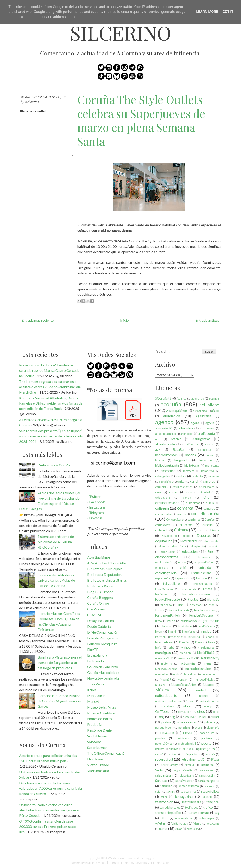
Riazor (215, 760)
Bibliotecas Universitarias (107, 580)
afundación (172, 416)
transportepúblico (168, 813)
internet (160, 637)
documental (212, 541)
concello (181, 514)
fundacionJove (204, 610)
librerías (184, 642)
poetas (160, 738)
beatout (160, 460)
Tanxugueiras (184, 797)
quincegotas (206, 749)
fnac (212, 605)
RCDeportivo (190, 754)
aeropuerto (200, 411)
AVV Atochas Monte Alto (107, 563)
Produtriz (94, 724)
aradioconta (206, 434)
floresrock (196, 605)
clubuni (210, 503)
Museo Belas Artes (102, 707)
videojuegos (206, 818)
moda (176, 674)
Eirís (211, 552)
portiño (206, 738)
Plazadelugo (207, 733)
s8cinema (207, 765)
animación (187, 434)
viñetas (160, 823)
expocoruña (163, 578)
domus (163, 546)
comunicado (163, 514)
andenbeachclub (166, 434)
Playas (188, 733)
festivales (161, 594)
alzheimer (208, 428)
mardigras (163, 652)
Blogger (149, 858)
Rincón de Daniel (100, 730)
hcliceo (167, 626)
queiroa (173, 749)
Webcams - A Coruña (54, 465)
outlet (42, 111)
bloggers (189, 471)
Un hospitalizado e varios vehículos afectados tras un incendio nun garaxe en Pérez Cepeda (50, 810)
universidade (184, 818)
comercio (209, 508)
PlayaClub (167, 733)
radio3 (159, 754)
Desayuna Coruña (100, 621)
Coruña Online (98, 603)
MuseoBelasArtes (184, 685)
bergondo (181, 460)
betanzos (206, 460)
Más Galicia (96, 696)
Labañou (210, 637)
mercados (162, 674)
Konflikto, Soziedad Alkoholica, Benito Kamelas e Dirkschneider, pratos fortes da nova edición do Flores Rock (51, 403)
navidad (200, 690)
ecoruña (214, 546)
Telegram (96, 513)
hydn (159, 631)
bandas (190, 455)
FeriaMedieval (164, 589)
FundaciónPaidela (168, 615)
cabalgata (162, 476)
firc (180, 605)
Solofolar (94, 742)
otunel (202, 717)
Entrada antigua (207, 320)
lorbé (171, 648)
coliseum (162, 508)
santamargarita (209, 781)
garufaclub (211, 621)
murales (160, 685)
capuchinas (166, 482)
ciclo (189, 492)
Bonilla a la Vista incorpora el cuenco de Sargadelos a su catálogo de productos (60, 662)
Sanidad (161, 780)
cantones (214, 476)
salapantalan (164, 775)
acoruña (171, 404)
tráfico (208, 807)
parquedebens (164, 728)
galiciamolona (189, 621)
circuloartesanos (167, 503)
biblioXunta (212, 466)
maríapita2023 (187, 658)
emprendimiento (205, 562)
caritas (181, 482)
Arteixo (176, 439)
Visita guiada (180, 823)
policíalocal (183, 738)
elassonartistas (167, 557)
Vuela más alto (98, 771)
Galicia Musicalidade (103, 672)
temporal (213, 802)
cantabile (197, 476)
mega (208, 663)
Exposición (183, 578)
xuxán (179, 829)
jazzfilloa (194, 637)
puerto (207, 743)
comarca (30, 111)
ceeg (158, 492)
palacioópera (186, 722)
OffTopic (162, 711)
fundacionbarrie (179, 610)
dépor (187, 536)
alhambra (186, 428)
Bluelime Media (96, 863)
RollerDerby (169, 765)
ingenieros (189, 632)
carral (194, 481)
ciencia (187, 498)
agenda (164, 422)
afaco (215, 411)
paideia (166, 722)
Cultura (181, 530)
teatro (207, 797)
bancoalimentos (166, 455)
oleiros (200, 711)
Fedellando (95, 661)
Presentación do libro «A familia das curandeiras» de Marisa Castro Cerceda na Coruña (49, 370)
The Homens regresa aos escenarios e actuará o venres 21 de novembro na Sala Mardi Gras (50, 387)
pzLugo (160, 749)
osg (172, 717)
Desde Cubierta (99, 626)
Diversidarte (189, 541)
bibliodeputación (167, 465)
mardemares (206, 648)
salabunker (207, 770)
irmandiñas (176, 637)
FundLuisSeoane (201, 615)
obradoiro (168, 706)
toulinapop (192, 807)
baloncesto (205, 450)
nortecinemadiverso (168, 701)
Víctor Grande (98, 765)
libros (199, 642)
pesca (198, 728)
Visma (197, 823)
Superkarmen (97, 747)
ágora (195, 423)
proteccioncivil (187, 744)
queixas (188, 749)
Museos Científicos (102, 713)
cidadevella (163, 498)
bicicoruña (168, 471)
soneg (171, 791)
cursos (202, 530)
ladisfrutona (164, 642)
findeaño (166, 605)
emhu (182, 562)
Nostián (190, 701)
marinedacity (210, 658)
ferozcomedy (188, 589)
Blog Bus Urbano (100, 592)
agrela (210, 423)
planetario (213, 728)
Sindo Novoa (97, 736)
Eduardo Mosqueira (102, 644)
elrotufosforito (164, 562)
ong (162, 717)
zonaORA (193, 829)
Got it (228, 12)
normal (204, 696)
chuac (173, 492)
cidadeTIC (207, 492)
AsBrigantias (201, 439)
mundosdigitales (204, 679)
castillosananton (182, 487)
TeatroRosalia (191, 802)
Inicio (125, 320)
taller (164, 797)
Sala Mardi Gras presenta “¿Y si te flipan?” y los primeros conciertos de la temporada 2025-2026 (51, 436)
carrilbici (161, 487)
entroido (205, 568)
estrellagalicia (166, 573)
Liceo (211, 642)
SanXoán (166, 786)
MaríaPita (186, 653)
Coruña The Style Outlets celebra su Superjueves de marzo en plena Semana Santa (141, 120)
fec (217, 578)
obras (187, 706)
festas (208, 589)
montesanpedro (209, 674)
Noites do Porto (99, 719)
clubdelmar (193, 503)
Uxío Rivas (95, 759)
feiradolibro (171, 584)
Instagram (97, 507)
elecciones (203, 557)
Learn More (207, 12)
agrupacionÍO (164, 428)
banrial (210, 455)
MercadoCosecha (166, 669)
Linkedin (96, 518)
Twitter (95, 497)
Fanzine (202, 578)
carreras (209, 481)
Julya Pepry (96, 684)
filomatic (213, 599)
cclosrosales (207, 487)
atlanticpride (165, 444)
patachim (184, 728)
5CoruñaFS (163, 398)
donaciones (179, 546)
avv (158, 450)
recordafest (164, 759)
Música (162, 690)
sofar (158, 791)
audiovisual (191, 444)
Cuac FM (94, 615)
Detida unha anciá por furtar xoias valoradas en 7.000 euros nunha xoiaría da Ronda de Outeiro (50, 788)
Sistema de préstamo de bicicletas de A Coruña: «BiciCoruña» (56, 542)
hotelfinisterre (206, 626)
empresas (161, 568)
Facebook (97, 502)
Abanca (182, 398)
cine (206, 497)
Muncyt (93, 701)
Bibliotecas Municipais (105, 569)
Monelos (189, 674)
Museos (209, 685)
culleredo (162, 530)
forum (160, 610)
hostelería (185, 626)
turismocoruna (199, 813)
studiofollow (210, 791)
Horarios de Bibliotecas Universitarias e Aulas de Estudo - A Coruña (56, 580)
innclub (206, 631)
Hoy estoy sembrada (103, 678)
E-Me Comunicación (103, 632)
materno (167, 663)
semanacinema (189, 786)
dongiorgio (198, 546)
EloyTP (93, 649)
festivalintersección (196, 594)
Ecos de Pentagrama (103, 638)
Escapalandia (97, 655)
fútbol (159, 621)
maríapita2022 (164, 658)
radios (172, 754)
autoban (209, 444)
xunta (163, 828)
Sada (159, 770)
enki (183, 568)
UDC (164, 818)
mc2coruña (188, 663)
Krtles (92, 690)
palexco (209, 722)
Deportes (204, 535)
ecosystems (168, 552)
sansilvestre (184, 781)
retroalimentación (194, 759)
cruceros (186, 525)
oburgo (209, 706)
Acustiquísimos (99, 557)
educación (190, 551)
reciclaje (210, 754)
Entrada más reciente (38, 320)
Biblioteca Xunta (100, 586)
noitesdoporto (166, 695)
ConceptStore (175, 520)
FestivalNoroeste (168, 599)
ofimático (184, 712)
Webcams (213, 823)
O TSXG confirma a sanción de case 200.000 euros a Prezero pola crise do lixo (48, 826)
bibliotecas (192, 465)
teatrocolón (164, 802)
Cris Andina (96, 609)
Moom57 (165, 679)
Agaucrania (203, 416)
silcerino (121, 33)
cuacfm (207, 525)
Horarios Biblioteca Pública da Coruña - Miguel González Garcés (60, 701)
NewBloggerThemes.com (153, 863)
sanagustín (207, 775)
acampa (214, 398)
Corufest (210, 520)
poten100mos (164, 744)
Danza (215, 530)
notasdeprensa (210, 701)
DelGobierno (169, 536)
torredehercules (170, 807)
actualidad (209, 405)
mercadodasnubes (198, 669)
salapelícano (186, 775)
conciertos (194, 520)
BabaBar (179, 450)
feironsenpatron (202, 584)
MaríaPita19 (206, 653)
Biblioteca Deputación (104, 574)
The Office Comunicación (107, 753)
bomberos (208, 471)
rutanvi (189, 765)
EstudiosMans (201, 573)
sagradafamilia (183, 770)
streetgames (188, 791)
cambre (181, 476)
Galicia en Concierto (103, 667)
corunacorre (163, 525)
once (216, 712)
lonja (158, 648)
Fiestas (193, 599)
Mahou (186, 647)
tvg (217, 813)
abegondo (198, 398)
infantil (172, 632)
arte (158, 439)
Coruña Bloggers (100, 597)
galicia (171, 621)
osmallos (188, 717)
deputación (164, 541)
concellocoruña (205, 513)
